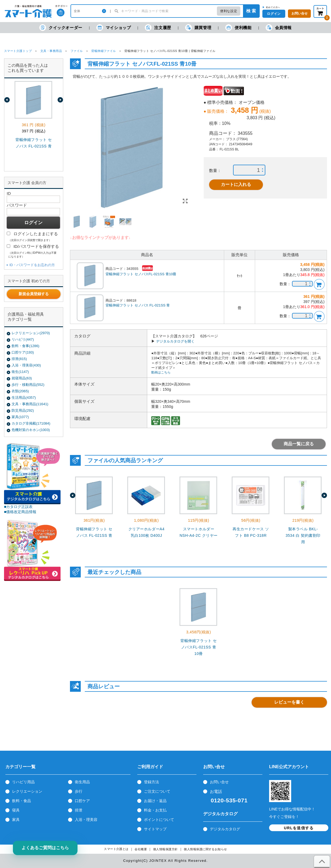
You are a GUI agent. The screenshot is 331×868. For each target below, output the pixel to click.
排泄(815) (19, 359)
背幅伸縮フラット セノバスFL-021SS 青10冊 (141, 274)
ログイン (274, 14)
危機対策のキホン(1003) (31, 430)
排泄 (79, 810)
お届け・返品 (155, 801)
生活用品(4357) (24, 398)
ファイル (77, 51)
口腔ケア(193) (23, 352)
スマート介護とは (116, 849)
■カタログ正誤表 (18, 507)
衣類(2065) (20, 391)
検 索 (251, 11)
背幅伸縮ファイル (104, 51)
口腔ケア (82, 801)
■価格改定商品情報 (20, 512)
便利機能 (238, 28)
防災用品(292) (23, 410)
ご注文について (157, 791)
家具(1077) (20, 417)
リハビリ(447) (23, 339)
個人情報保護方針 (165, 849)
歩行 (79, 791)
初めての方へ (273, 7)
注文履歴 (158, 28)
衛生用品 (82, 782)
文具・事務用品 (51, 51)
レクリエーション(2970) (31, 333)
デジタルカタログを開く (175, 341)
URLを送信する (299, 828)
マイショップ (114, 28)
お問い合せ (219, 782)
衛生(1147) (20, 372)
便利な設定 (229, 11)
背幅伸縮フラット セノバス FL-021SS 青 (138, 305)
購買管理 (198, 28)
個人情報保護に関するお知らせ (205, 849)
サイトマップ (155, 829)
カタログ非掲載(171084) (31, 423)
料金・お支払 (155, 810)
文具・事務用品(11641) (30, 404)
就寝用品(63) (22, 378)
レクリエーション (27, 791)
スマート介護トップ (18, 51)
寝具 (16, 810)
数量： (215, 170)
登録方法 (152, 782)
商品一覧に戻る (299, 444)
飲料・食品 (22, 801)
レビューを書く (289, 702)
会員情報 (279, 28)
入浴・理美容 (86, 820)
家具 (16, 820)
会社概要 (141, 849)
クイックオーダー (61, 28)
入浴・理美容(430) (26, 365)
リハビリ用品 (23, 782)
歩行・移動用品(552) (28, 385)
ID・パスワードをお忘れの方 (32, 265)
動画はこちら (161, 372)
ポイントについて (159, 820)
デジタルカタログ (225, 829)
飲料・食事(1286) (25, 346)
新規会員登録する (34, 294)
